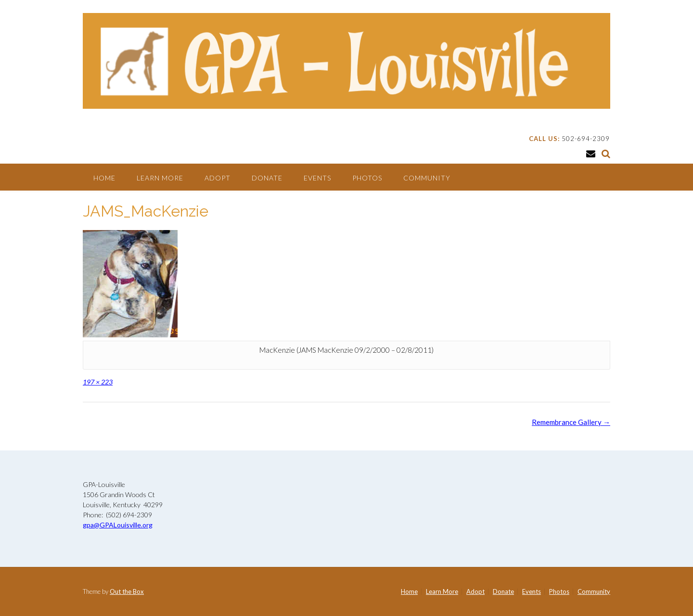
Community (427, 178)
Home (104, 178)
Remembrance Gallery (571, 422)
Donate (267, 178)
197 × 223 (98, 382)
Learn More (160, 178)
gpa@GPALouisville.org (118, 525)
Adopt (218, 178)
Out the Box (127, 591)
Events (317, 178)
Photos (367, 178)
